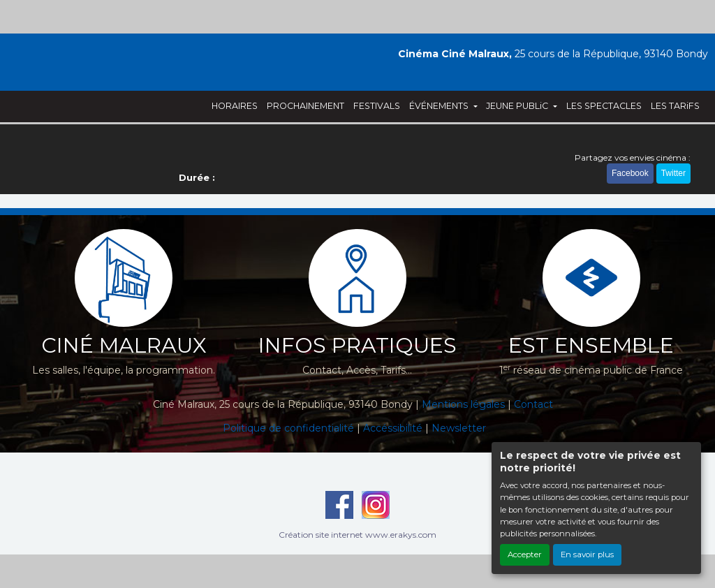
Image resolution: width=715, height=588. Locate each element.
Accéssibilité (393, 428)
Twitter (673, 173)
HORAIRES (235, 106)
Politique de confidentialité (288, 428)
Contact (533, 404)
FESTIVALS (377, 106)
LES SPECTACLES (604, 106)
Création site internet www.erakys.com (357, 535)
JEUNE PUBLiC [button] (518, 106)
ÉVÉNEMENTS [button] (440, 106)
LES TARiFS (675, 106)
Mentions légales (463, 404)
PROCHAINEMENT (305, 106)
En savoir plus (587, 554)
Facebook (630, 173)
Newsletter (459, 428)
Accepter (525, 554)
